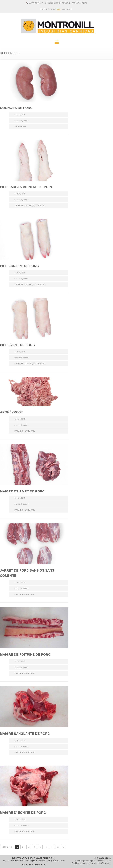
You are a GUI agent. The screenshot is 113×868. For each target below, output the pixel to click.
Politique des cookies (101, 861)
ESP (48, 9)
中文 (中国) (66, 9)
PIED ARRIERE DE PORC (19, 266)
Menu (57, 42)
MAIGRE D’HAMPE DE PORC (22, 491)
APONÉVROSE (11, 412)
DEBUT (65, 3)
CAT (43, 9)
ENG (53, 9)
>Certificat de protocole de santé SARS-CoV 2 (91, 863)
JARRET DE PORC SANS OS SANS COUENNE (27, 573)
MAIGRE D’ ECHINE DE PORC (23, 813)
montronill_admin (21, 121)
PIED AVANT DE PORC (17, 345)
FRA (59, 9)
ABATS (17, 206)
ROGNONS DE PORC (16, 108)
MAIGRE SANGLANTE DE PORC (25, 734)
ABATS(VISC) (27, 206)
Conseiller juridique (82, 861)
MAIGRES (19, 431)
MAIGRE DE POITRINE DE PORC (25, 654)
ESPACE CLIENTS (79, 3)
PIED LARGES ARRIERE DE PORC (27, 187)
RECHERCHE (20, 126)
